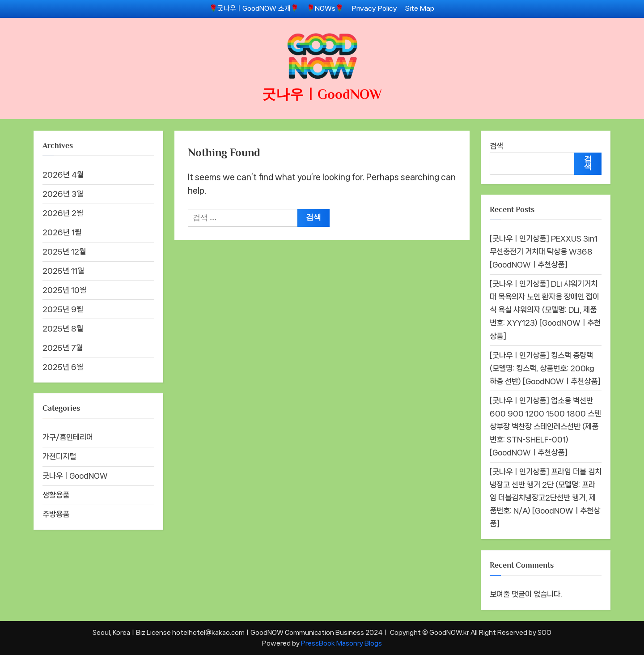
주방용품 (56, 514)
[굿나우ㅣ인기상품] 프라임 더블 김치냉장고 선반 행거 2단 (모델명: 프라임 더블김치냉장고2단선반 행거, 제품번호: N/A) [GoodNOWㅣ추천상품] (546, 498)
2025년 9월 (63, 309)
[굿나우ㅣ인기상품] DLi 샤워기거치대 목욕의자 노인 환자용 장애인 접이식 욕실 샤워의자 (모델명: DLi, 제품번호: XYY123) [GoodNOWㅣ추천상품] (545, 310)
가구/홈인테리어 (68, 437)
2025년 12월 (64, 251)
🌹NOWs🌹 (325, 9)
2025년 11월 (63, 271)
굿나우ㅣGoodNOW (322, 94)
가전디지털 (59, 456)
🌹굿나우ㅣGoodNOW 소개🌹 (254, 9)
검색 (496, 146)
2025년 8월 (63, 328)
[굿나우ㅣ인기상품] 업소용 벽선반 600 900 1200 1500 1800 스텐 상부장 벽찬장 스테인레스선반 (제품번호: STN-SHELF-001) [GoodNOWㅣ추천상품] (545, 426)
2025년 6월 (63, 367)
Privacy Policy (375, 9)
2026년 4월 (63, 174)
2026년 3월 (63, 194)
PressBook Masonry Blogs (341, 643)
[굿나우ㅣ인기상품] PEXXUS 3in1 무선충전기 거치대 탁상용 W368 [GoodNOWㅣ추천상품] (544, 251)
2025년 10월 (64, 290)
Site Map (420, 9)
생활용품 (56, 495)
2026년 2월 (63, 213)
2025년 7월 (63, 348)
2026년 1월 (62, 232)
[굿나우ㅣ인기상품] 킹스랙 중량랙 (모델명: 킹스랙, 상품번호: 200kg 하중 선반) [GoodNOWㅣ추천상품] (545, 368)
